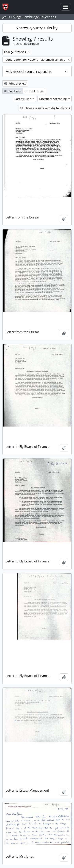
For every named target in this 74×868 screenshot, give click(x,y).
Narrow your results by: (37, 28)
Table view (34, 91)
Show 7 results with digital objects (45, 108)
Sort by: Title (23, 99)
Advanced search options (29, 71)
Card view (13, 91)
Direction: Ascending (53, 99)
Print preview (15, 83)
